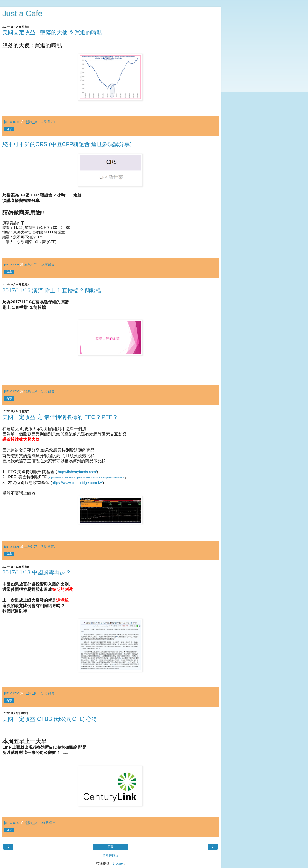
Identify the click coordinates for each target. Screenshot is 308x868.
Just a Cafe (22, 14)
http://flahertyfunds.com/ (77, 472)
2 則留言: (48, 122)
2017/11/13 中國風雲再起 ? (36, 572)
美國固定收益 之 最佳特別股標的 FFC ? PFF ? (60, 417)
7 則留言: (48, 546)
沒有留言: (48, 264)
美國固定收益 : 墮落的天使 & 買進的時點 (52, 32)
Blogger (118, 863)
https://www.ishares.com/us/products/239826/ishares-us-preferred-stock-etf (87, 478)
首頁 (110, 847)
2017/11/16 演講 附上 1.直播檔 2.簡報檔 (52, 290)
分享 (9, 129)
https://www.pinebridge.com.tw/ (77, 483)
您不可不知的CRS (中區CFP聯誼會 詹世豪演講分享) (67, 144)
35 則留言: (49, 823)
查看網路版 (110, 855)
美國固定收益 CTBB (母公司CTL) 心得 (50, 719)
